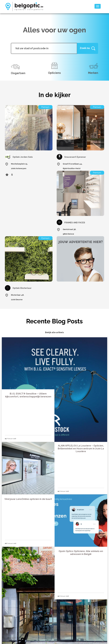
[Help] (88, 48)
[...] (44, 48)
